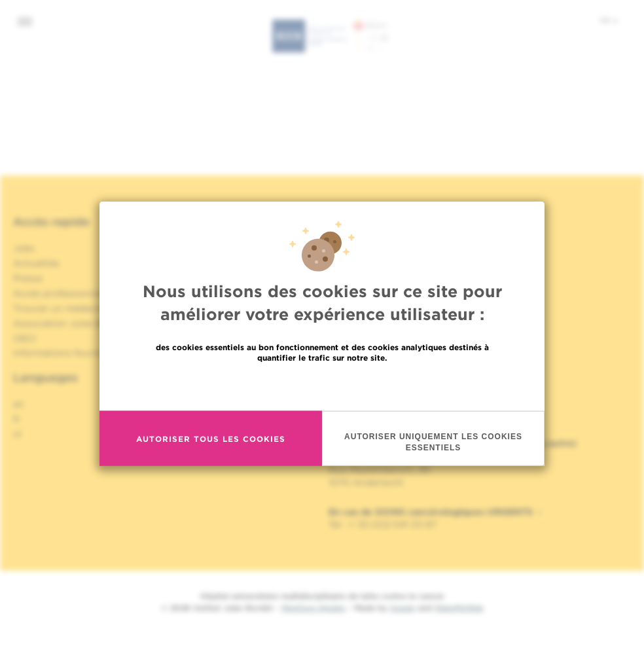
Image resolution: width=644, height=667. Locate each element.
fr (609, 20)
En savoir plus (322, 387)
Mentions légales (313, 608)
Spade (402, 608)
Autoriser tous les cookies (211, 440)
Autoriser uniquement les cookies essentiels (433, 443)
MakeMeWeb (459, 608)
